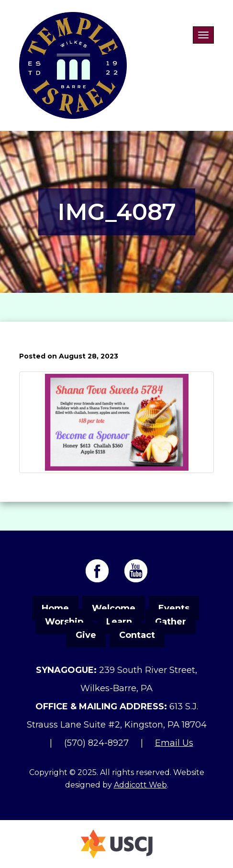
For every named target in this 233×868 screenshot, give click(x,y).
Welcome (114, 608)
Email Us (174, 743)
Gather (171, 622)
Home (55, 608)
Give (86, 635)
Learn (119, 622)
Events (174, 608)
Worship (64, 622)
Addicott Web (140, 785)
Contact (137, 635)
